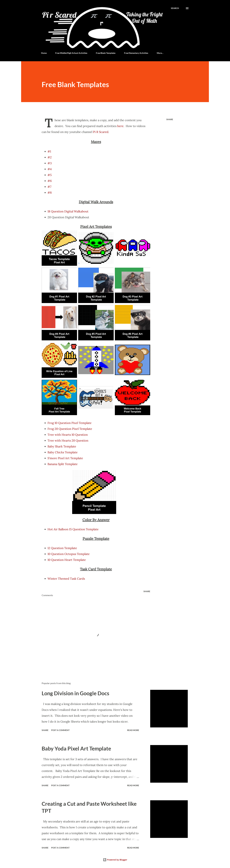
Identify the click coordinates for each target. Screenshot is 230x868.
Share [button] (170, 119)
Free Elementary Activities (136, 53)
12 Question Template (62, 548)
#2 (50, 157)
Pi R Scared (101, 132)
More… (160, 53)
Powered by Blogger (115, 860)
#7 (49, 187)
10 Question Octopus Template (69, 554)
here (120, 126)
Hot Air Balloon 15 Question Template (73, 529)
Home (44, 53)
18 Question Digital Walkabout (68, 211)
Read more (133, 730)
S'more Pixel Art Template (65, 458)
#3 (50, 163)
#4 (50, 169)
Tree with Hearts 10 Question (68, 435)
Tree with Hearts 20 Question (68, 440)
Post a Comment (60, 730)
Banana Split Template (63, 464)
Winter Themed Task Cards (66, 579)
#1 (49, 151)
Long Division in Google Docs (75, 693)
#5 (50, 175)
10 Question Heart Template (67, 560)
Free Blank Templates (106, 53)
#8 (50, 193)
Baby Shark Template (62, 446)
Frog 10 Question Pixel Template (70, 423)
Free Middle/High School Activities (71, 53)
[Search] (175, 8)
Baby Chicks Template (63, 452)
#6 (50, 181)
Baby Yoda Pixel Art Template (76, 748)
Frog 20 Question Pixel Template (70, 429)
